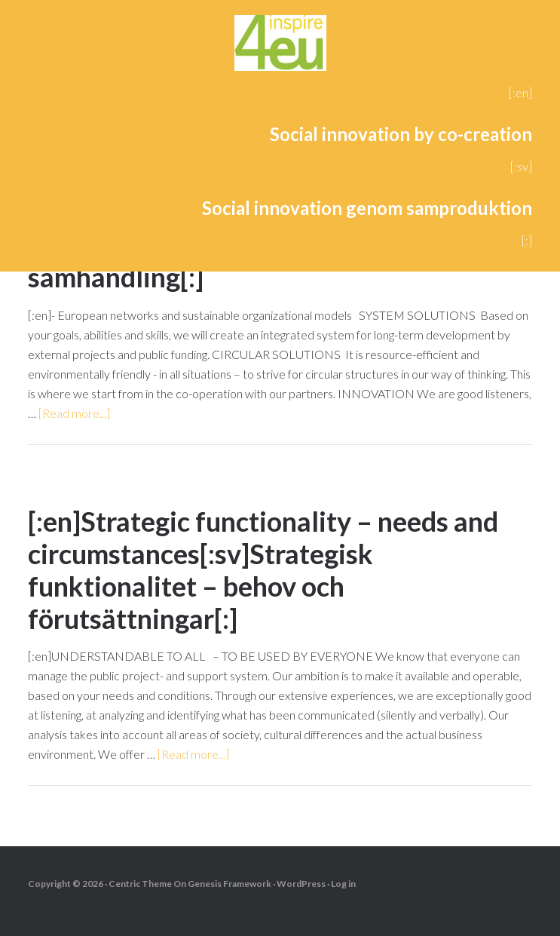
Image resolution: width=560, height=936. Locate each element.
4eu (280, 45)
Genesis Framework (230, 884)
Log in (343, 884)
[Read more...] (74, 413)
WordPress (301, 884)
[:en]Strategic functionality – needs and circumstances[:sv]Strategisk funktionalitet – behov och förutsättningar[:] (263, 570)
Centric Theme (140, 884)
